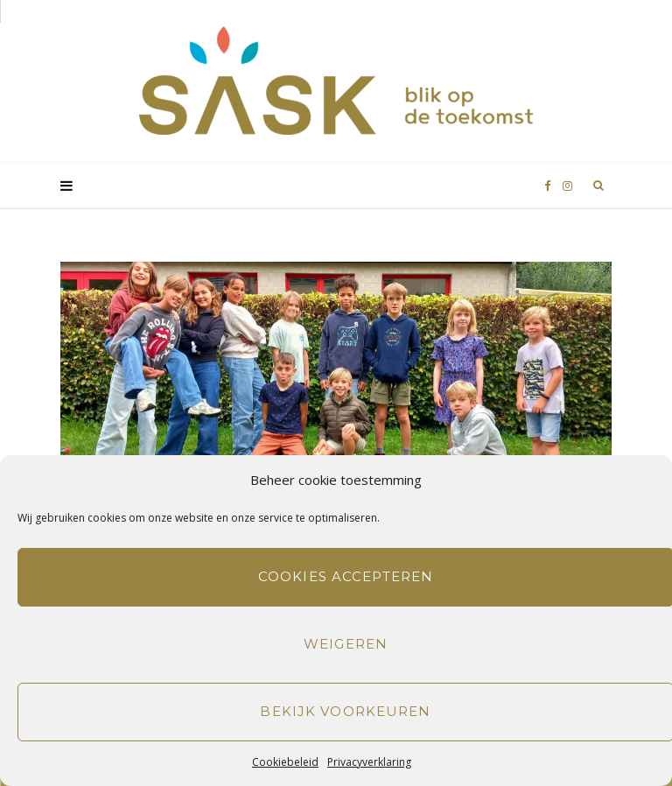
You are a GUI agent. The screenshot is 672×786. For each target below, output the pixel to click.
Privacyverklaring (369, 762)
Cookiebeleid (285, 762)
